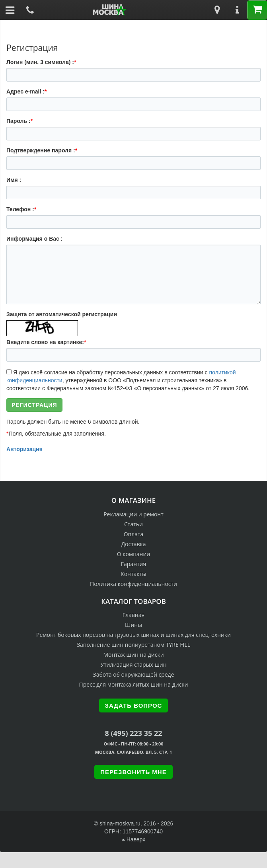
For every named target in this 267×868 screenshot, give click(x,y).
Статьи (133, 524)
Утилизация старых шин (133, 665)
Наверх (133, 839)
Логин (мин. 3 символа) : (41, 62)
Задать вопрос (134, 705)
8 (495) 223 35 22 (133, 733)
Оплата (134, 534)
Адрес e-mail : (26, 91)
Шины (133, 625)
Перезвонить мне (133, 772)
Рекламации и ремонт (133, 514)
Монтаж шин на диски (133, 655)
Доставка (133, 544)
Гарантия (134, 564)
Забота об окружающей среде (134, 674)
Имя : (14, 180)
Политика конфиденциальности (133, 584)
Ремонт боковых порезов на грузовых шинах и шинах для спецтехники (133, 635)
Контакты (133, 574)
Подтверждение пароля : (42, 150)
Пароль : (19, 121)
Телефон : (21, 209)
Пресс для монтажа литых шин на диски (134, 684)
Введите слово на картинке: (46, 342)
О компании (134, 554)
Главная (134, 615)
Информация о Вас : (34, 239)
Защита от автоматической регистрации (62, 314)
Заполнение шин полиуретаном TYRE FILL (133, 645)
